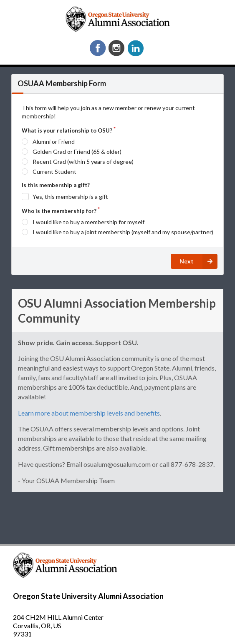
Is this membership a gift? (56, 185)
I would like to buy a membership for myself (88, 222)
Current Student (54, 172)
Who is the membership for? (59, 211)
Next (198, 261)
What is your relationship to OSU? (67, 130)
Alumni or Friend (54, 142)
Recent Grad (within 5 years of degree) (83, 162)
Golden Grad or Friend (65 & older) (77, 152)
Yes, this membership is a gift (70, 197)
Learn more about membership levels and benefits (89, 413)
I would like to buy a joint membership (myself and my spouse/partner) (123, 232)
